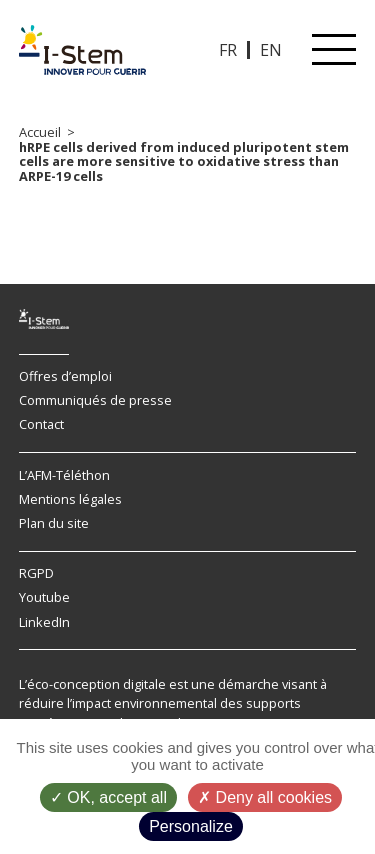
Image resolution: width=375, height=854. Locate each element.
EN (271, 50)
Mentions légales (70, 499)
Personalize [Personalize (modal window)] (191, 826)
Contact (41, 424)
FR (228, 50)
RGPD (36, 573)
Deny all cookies (265, 797)
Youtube (44, 597)
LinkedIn (44, 622)
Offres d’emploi (65, 376)
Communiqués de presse (95, 400)
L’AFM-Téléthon (64, 475)
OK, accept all (108, 797)
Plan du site (54, 523)
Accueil (40, 132)
